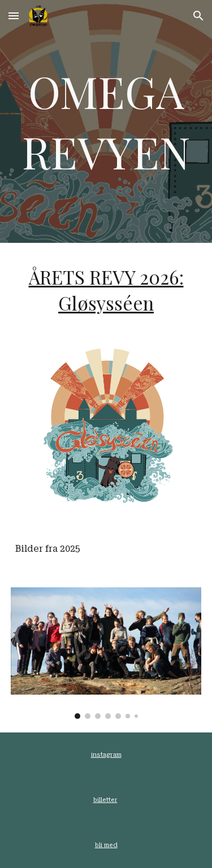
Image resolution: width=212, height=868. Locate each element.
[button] (14, 16)
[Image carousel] (106, 653)
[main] (106, 121)
